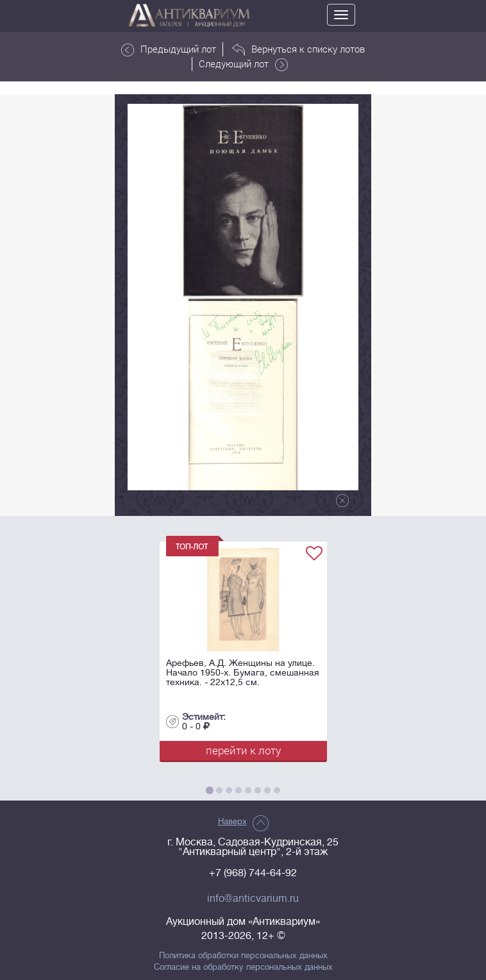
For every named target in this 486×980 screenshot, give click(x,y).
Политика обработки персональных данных (243, 956)
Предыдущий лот (169, 49)
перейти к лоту (243, 750)
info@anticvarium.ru (253, 899)
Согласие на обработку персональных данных (243, 967)
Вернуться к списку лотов (298, 49)
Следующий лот (243, 64)
